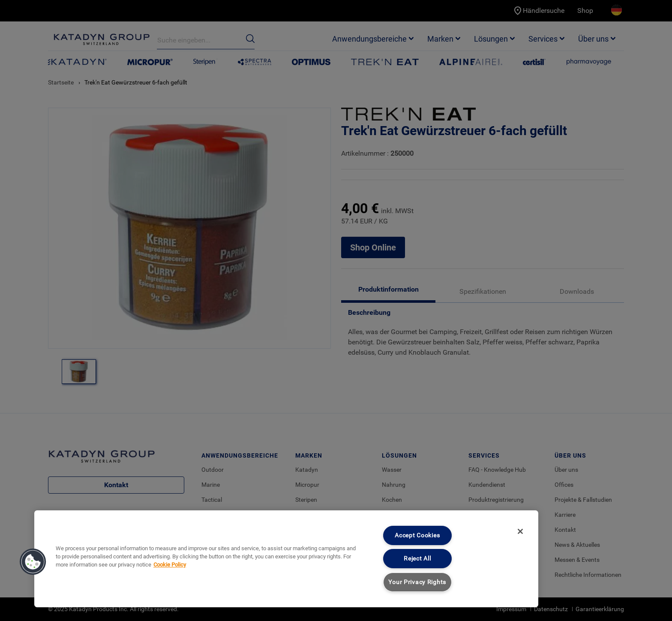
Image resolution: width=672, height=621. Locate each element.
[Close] (520, 531)
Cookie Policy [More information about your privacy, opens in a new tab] (170, 565)
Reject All (417, 559)
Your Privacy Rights (417, 582)
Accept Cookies (417, 535)
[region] (286, 559)
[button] (33, 562)
